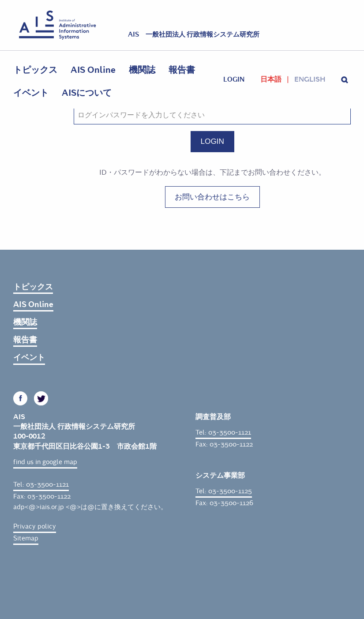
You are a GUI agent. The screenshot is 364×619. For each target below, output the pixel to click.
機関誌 (142, 70)
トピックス (35, 70)
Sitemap (26, 538)
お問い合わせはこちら (212, 197)
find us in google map (45, 462)
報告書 (182, 70)
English (310, 79)
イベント (31, 93)
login (234, 79)
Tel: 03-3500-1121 (41, 484)
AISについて (87, 93)
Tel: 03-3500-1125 (224, 491)
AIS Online (93, 70)
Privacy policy (35, 526)
